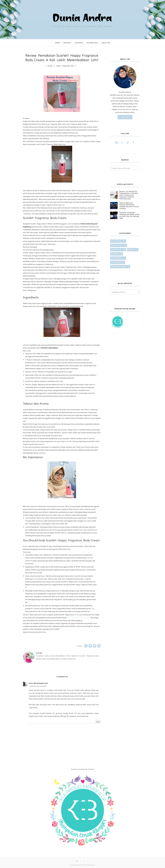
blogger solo (117, 245)
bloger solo (116, 250)
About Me (125, 117)
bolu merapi (116, 262)
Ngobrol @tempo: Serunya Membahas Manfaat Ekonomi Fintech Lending (129, 206)
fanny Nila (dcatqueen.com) (38, 683)
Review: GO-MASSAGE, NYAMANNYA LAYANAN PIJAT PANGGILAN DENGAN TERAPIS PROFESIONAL (129, 195)
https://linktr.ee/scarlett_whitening (79, 618)
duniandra (81, 865)
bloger (131, 250)
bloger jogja (116, 258)
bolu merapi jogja (118, 267)
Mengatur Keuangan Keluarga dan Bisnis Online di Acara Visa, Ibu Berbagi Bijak (129, 215)
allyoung (115, 254)
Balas (98, 722)
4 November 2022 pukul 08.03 (38, 686)
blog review (116, 241)
